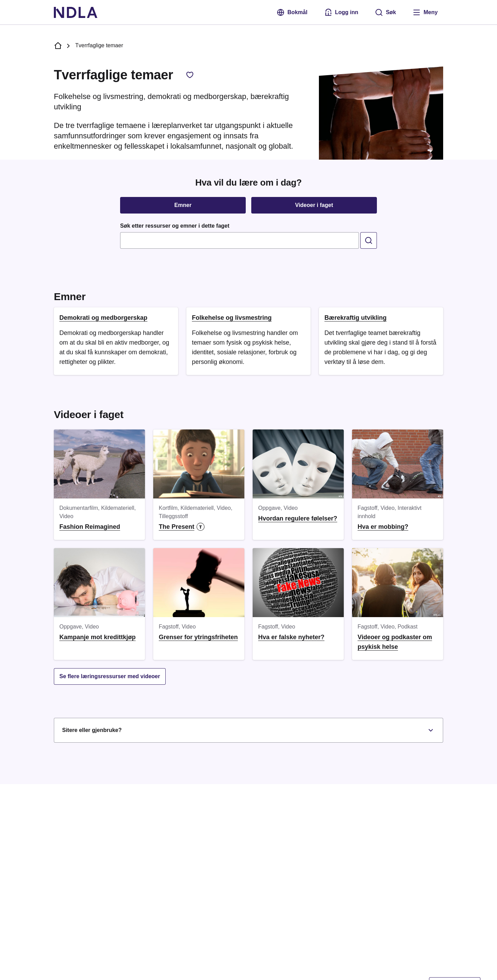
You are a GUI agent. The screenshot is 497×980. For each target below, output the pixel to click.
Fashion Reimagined (90, 527)
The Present (182, 527)
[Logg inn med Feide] (341, 12)
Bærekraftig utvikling (355, 318)
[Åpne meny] (425, 12)
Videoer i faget (314, 205)
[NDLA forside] (58, 46)
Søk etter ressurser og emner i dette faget (175, 226)
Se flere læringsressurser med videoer (110, 676)
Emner (183, 205)
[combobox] (240, 240)
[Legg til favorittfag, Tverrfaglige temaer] (190, 75)
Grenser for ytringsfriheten (198, 637)
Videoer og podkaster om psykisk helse (395, 642)
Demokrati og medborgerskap (103, 318)
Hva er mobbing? (383, 527)
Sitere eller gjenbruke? (248, 730)
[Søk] (385, 12)
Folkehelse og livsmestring (232, 318)
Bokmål (292, 12)
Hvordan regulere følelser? (298, 518)
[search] (369, 240)
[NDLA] (76, 12)
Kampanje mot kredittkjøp (98, 637)
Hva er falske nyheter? (291, 637)
